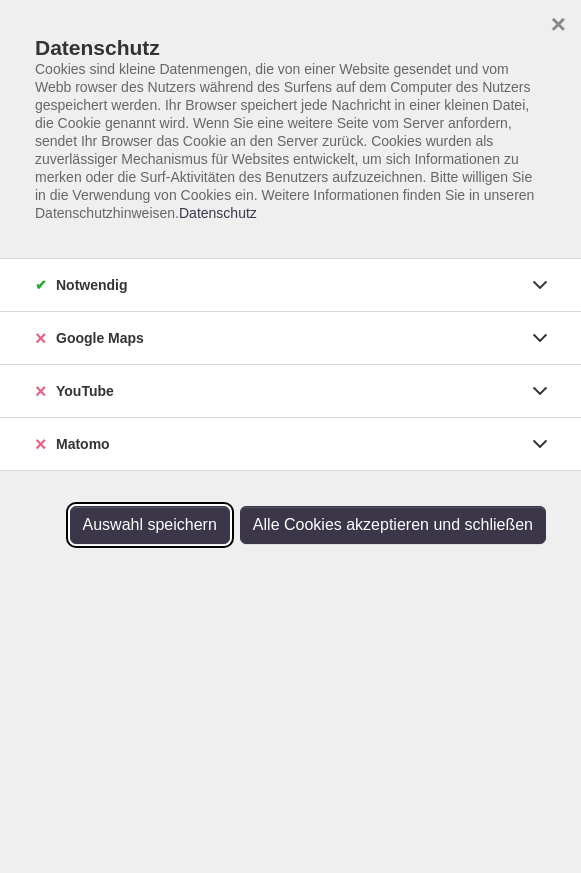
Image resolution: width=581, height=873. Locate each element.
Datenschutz (218, 213)
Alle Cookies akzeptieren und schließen (393, 524)
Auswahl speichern (150, 524)
